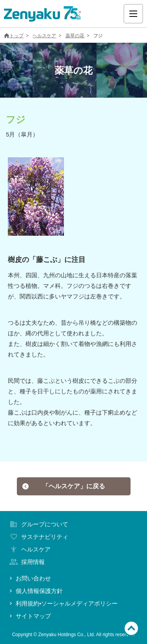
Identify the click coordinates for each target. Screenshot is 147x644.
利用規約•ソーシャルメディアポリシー (63, 603)
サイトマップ (29, 616)
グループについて (38, 524)
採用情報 (26, 562)
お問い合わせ (29, 578)
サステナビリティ (38, 537)
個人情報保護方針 (35, 591)
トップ (14, 36)
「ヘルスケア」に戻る (64, 486)
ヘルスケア (44, 36)
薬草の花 (75, 36)
